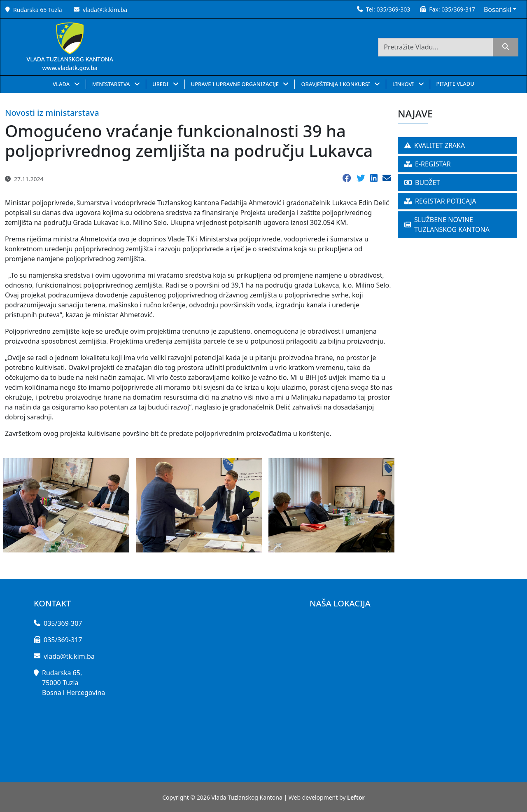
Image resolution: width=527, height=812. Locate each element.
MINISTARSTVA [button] (112, 84)
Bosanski (498, 9)
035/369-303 (393, 9)
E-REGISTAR (428, 164)
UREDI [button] (161, 84)
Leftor (356, 797)
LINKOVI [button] (404, 84)
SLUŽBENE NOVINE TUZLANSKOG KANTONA (447, 225)
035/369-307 (63, 623)
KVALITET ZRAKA (435, 145)
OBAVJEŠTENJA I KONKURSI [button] (336, 84)
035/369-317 (458, 9)
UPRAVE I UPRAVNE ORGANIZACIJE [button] (236, 84)
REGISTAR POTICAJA (440, 201)
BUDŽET (422, 183)
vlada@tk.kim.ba (105, 10)
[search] (506, 47)
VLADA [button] (62, 84)
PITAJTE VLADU (455, 84)
